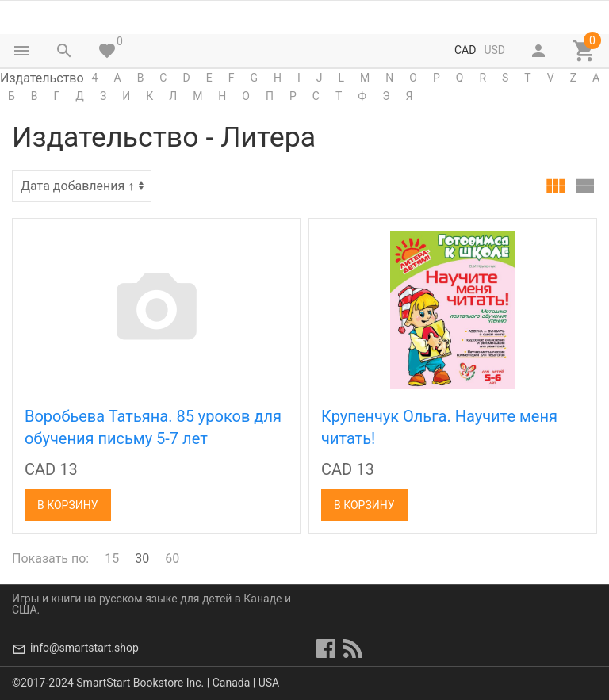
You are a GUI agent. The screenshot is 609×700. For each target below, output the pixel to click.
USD (494, 50)
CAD (465, 50)
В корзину (68, 505)
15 (112, 558)
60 (172, 558)
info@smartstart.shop (84, 648)
